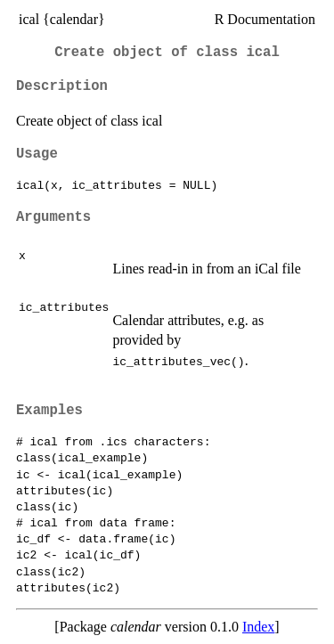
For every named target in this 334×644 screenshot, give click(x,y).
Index (258, 627)
